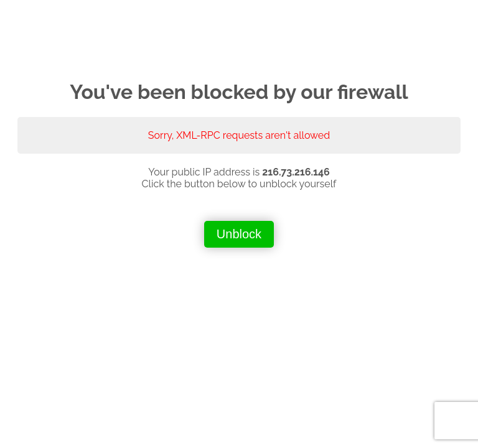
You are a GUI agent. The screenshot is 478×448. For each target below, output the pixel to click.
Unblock (239, 234)
